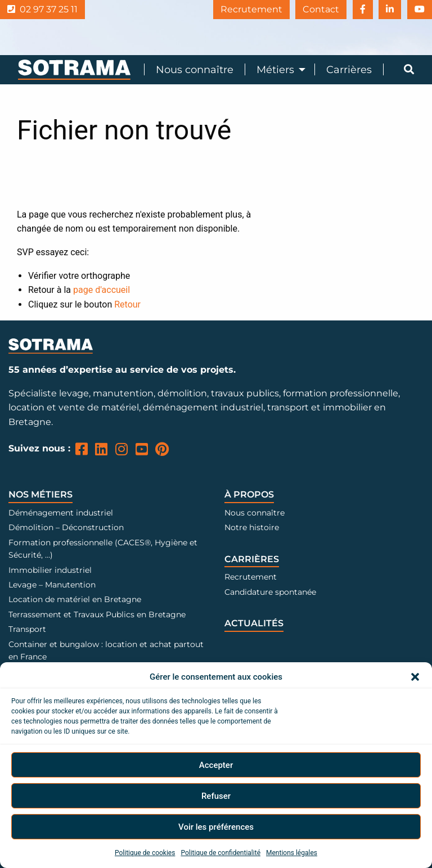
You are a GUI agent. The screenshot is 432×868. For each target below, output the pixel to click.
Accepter (216, 765)
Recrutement (239, 9)
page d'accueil (102, 290)
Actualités (254, 623)
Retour (127, 304)
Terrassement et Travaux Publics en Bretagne (97, 614)
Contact (312, 9)
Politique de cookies (145, 853)
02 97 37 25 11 (42, 9)
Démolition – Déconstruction (66, 527)
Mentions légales (292, 853)
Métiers (275, 70)
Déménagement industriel (61, 513)
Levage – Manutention (52, 585)
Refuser (216, 796)
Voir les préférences (216, 827)
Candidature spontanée (270, 592)
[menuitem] (189, 69)
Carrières (349, 70)
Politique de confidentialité (220, 853)
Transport (27, 629)
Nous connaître (195, 70)
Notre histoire (252, 527)
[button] (415, 677)
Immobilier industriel (50, 570)
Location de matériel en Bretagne (75, 599)
